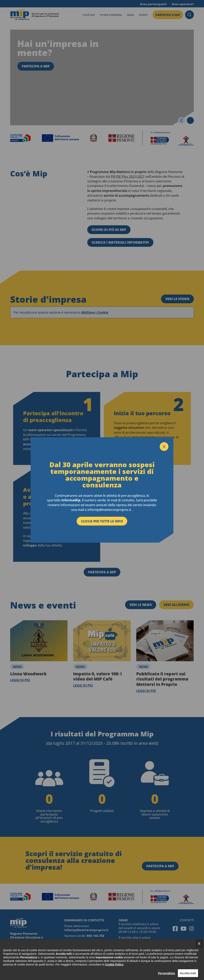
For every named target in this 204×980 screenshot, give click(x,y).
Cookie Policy (114, 964)
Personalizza (166, 973)
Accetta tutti (188, 973)
